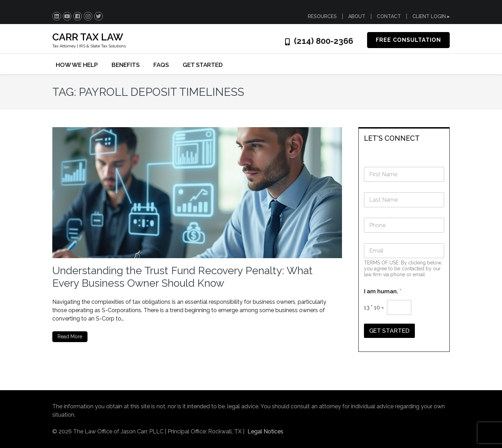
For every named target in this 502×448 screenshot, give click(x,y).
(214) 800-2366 (324, 41)
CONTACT (389, 16)
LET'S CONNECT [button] (392, 138)
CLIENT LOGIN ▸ (431, 16)
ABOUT (357, 16)
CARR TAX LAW (88, 37)
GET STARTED (203, 65)
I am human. (383, 291)
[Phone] (404, 225)
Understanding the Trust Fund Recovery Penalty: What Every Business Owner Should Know (182, 277)
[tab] (404, 138)
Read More (70, 337)
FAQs (161, 65)
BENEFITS (125, 65)
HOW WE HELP (77, 65)
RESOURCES (322, 16)
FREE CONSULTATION (408, 40)
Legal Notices (265, 431)
